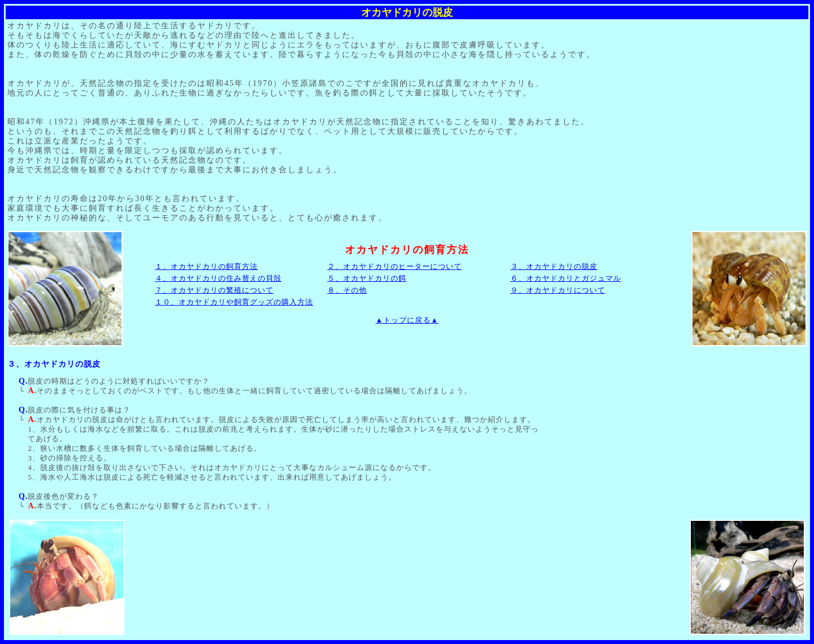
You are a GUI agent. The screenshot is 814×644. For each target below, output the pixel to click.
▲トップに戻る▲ (407, 320)
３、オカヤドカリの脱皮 (554, 266)
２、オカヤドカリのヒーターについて (395, 266)
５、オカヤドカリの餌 (367, 278)
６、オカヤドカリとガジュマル (566, 278)
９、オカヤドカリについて (558, 290)
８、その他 (347, 290)
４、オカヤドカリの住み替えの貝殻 (218, 278)
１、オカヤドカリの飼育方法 (206, 266)
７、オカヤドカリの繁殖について (214, 290)
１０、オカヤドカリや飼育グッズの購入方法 (234, 302)
